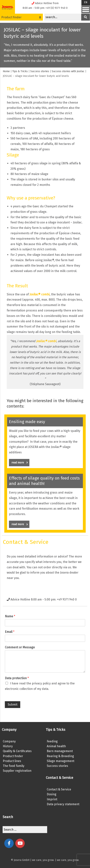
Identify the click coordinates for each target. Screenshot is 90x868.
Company (9, 741)
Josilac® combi (40, 294)
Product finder (21, 17)
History (8, 746)
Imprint (52, 799)
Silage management (61, 761)
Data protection (17, 678)
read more (20, 463)
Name (10, 616)
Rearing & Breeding (60, 756)
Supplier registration (17, 771)
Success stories (40, 71)
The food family (14, 766)
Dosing (52, 794)
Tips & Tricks (20, 71)
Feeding (52, 741)
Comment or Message (20, 647)
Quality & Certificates (17, 751)
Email (10, 632)
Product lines (12, 761)
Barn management (60, 751)
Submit (13, 705)
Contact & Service (59, 789)
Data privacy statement (63, 804)
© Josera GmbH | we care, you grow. (33, 860)
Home (6, 71)
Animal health (56, 746)
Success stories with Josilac (68, 71)
